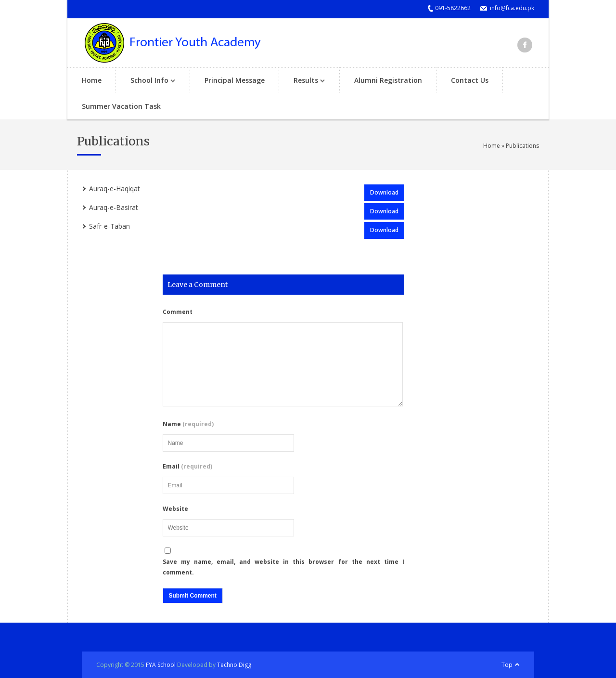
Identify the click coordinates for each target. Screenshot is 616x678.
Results (304, 81)
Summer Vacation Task (121, 106)
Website (175, 509)
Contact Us (470, 80)
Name (188, 424)
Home (92, 80)
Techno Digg (234, 665)
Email (187, 466)
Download (384, 192)
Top (507, 665)
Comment (178, 312)
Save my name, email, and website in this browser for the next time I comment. (284, 567)
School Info (148, 81)
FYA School (161, 665)
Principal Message (235, 80)
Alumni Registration (388, 80)
